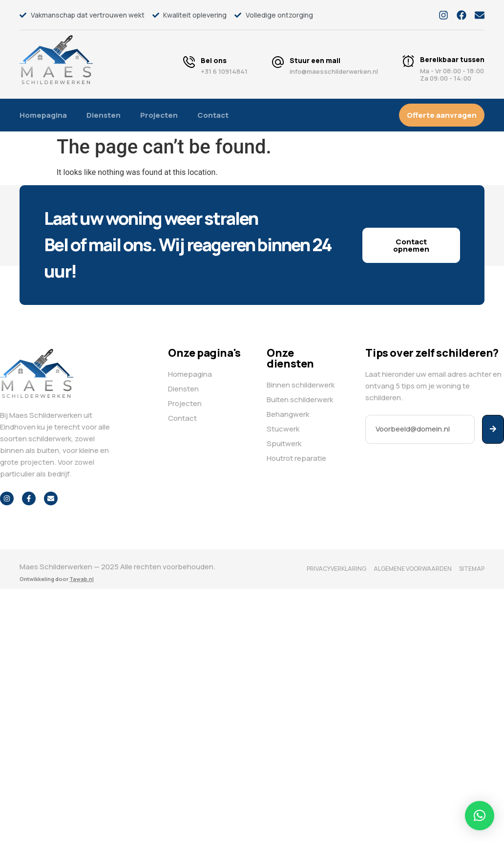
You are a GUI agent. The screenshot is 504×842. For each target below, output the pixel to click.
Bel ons (214, 60)
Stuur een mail (315, 60)
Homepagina (43, 115)
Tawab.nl (82, 579)
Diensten (104, 115)
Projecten (159, 115)
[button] (480, 816)
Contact (213, 115)
